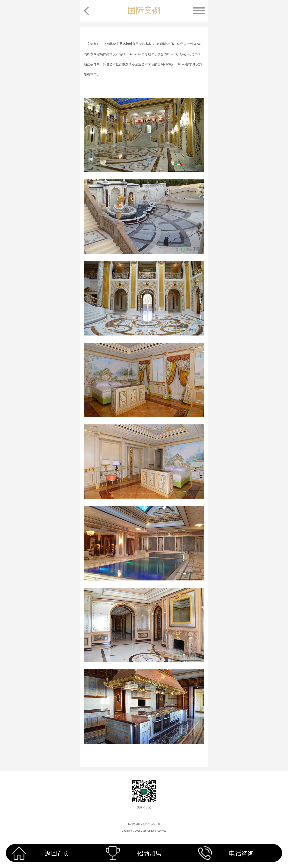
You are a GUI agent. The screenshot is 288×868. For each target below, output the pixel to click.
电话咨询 (241, 854)
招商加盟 (149, 854)
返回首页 (57, 854)
